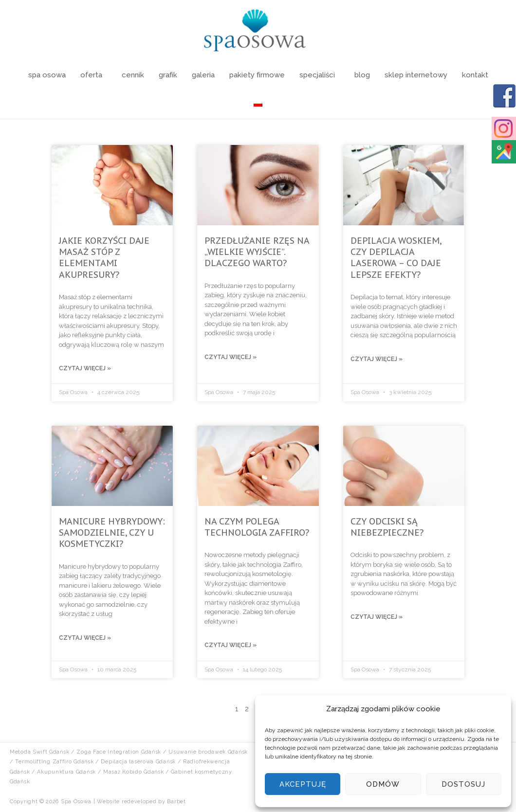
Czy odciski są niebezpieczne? (387, 527)
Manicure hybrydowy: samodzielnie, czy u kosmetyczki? (112, 533)
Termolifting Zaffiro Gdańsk (54, 762)
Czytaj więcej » (85, 368)
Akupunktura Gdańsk (66, 772)
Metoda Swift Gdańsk (39, 752)
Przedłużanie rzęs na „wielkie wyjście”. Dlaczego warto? (257, 252)
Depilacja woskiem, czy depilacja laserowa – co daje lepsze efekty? (396, 258)
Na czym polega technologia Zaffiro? (257, 527)
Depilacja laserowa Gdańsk (138, 762)
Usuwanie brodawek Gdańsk (208, 752)
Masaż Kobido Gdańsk (133, 772)
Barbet (176, 802)
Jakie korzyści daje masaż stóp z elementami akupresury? (104, 258)
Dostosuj (463, 784)
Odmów (383, 784)
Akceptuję (303, 784)
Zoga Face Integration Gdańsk (119, 752)
